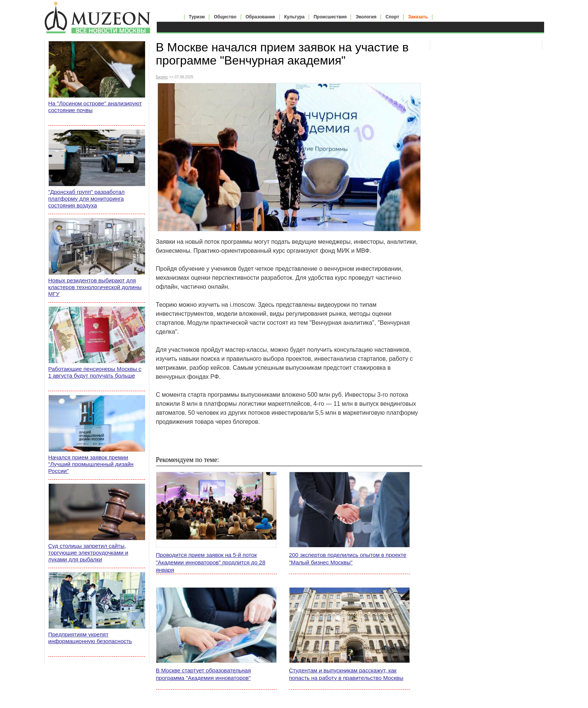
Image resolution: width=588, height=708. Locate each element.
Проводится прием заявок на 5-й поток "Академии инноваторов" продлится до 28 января (211, 562)
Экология (366, 17)
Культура (294, 17)
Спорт (392, 17)
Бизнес (162, 77)
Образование (260, 17)
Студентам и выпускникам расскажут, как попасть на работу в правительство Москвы (346, 674)
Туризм (197, 17)
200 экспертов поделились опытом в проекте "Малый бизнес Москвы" (348, 559)
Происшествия (330, 17)
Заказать (418, 17)
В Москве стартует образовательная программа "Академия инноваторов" (204, 674)
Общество (225, 17)
